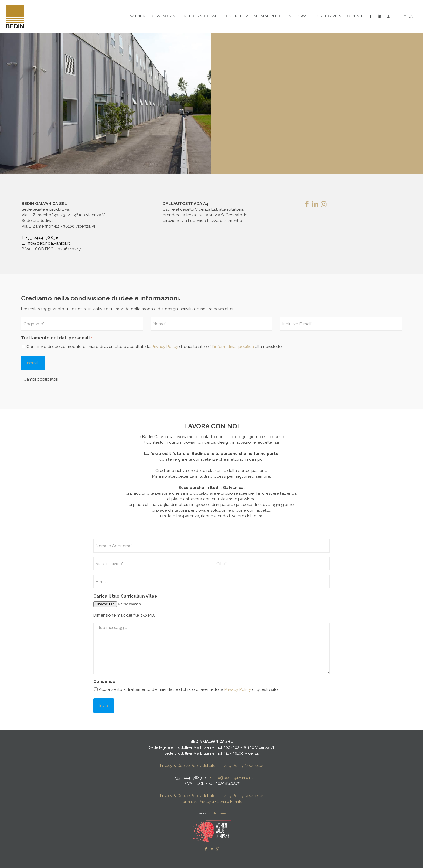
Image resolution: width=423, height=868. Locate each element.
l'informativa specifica (233, 347)
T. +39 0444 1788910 (41, 238)
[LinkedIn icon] (212, 849)
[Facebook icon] (206, 849)
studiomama (217, 813)
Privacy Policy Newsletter (241, 766)
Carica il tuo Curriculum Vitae (125, 596)
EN (411, 16)
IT (404, 16)
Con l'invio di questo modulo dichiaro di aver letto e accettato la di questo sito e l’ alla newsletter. (155, 347)
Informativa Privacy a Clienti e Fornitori (212, 802)
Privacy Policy (165, 347)
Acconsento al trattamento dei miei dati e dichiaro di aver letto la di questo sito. (189, 689)
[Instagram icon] (217, 849)
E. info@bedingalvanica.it (46, 243)
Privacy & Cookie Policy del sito (188, 766)
